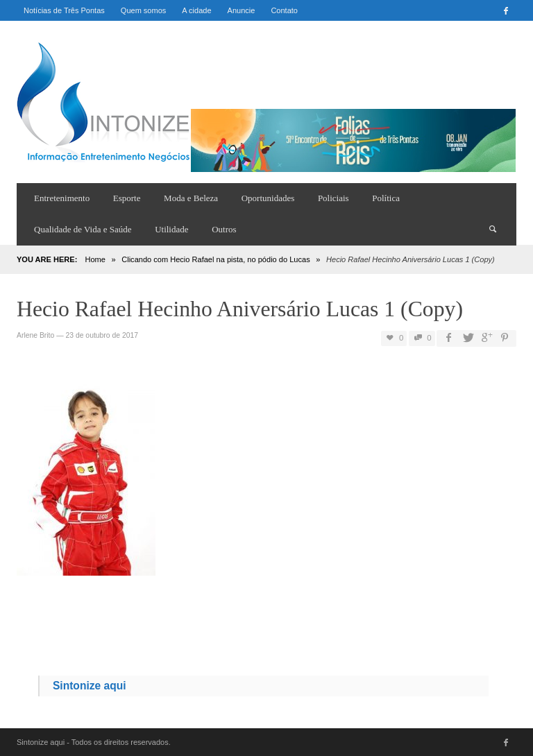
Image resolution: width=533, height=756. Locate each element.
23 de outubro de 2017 (102, 335)
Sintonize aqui (90, 686)
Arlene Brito (35, 335)
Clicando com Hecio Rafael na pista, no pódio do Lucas (215, 259)
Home (95, 259)
